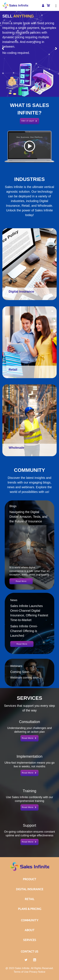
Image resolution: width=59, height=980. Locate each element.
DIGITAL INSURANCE (30, 889)
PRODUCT (29, 879)
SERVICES (30, 940)
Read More (21, 581)
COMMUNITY (30, 920)
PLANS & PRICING (30, 909)
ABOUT (30, 930)
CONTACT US (29, 951)
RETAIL (29, 899)
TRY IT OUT (30, 121)
